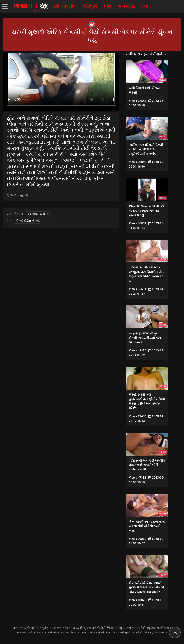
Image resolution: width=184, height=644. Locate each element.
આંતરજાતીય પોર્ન (37, 214)
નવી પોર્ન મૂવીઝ (65, 6)
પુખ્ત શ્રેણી (127, 6)
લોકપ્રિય (91, 6)
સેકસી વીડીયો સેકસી (28, 221)
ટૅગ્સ (145, 6)
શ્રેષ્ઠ (108, 6)
